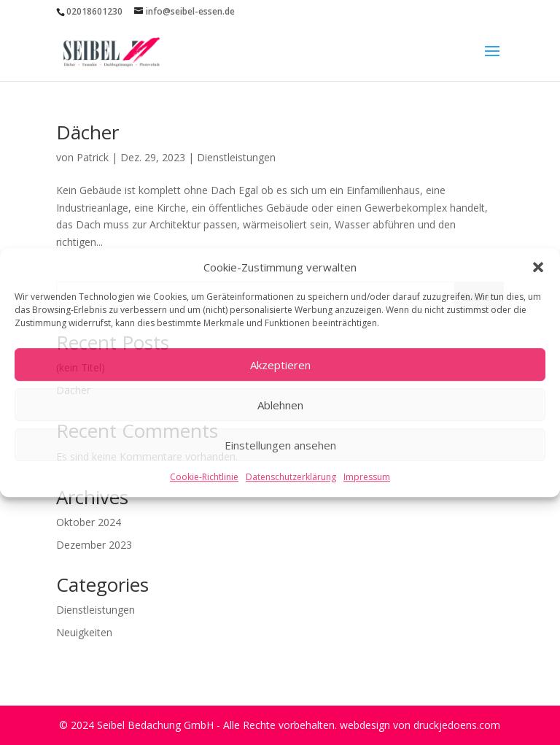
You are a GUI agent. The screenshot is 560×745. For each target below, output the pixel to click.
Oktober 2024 (89, 522)
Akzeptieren (280, 365)
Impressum (367, 478)
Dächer (87, 132)
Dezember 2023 (94, 545)
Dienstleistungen (236, 157)
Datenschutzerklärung (291, 478)
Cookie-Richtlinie (204, 478)
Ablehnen (280, 405)
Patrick (93, 157)
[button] (538, 268)
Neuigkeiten (84, 632)
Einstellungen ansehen (280, 445)
